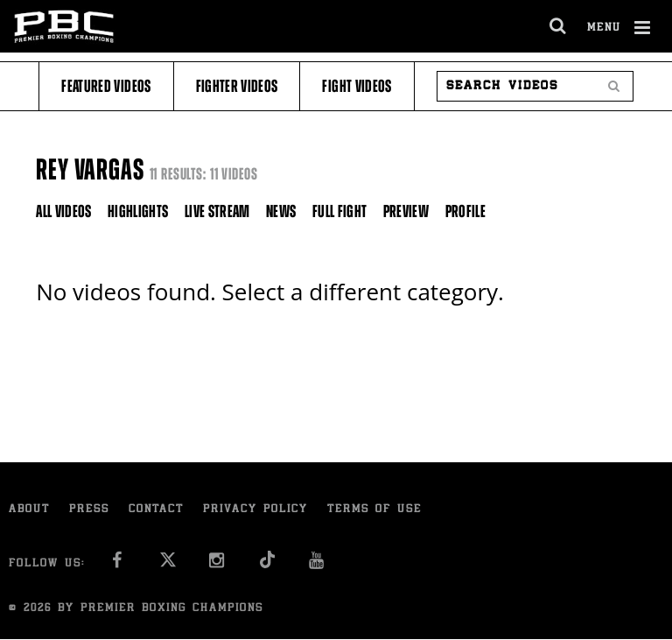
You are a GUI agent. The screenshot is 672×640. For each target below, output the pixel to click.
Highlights (138, 211)
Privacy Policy (255, 510)
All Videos (64, 211)
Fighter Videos (237, 86)
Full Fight (340, 211)
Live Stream (217, 211)
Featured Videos (106, 86)
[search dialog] (559, 26)
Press (89, 510)
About (29, 510)
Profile (465, 211)
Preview (406, 211)
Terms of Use (374, 510)
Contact (156, 510)
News (281, 211)
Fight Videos (357, 86)
